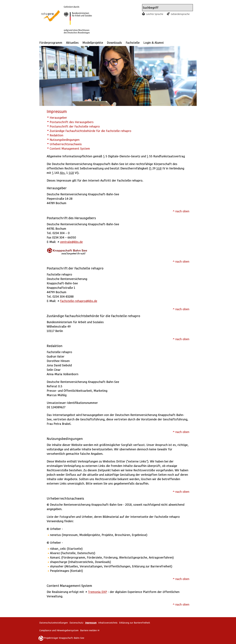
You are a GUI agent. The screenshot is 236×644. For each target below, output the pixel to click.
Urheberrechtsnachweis (66, 144)
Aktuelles (72, 42)
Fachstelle (133, 42)
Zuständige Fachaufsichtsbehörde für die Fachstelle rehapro (90, 131)
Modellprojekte (93, 42)
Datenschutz (76, 623)
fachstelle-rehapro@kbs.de (79, 301)
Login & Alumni (153, 42)
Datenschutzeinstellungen (54, 623)
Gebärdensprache (180, 14)
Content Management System (70, 148)
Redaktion (56, 135)
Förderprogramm (51, 42)
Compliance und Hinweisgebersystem (59, 630)
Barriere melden (90, 630)
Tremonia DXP (98, 592)
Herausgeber (58, 117)
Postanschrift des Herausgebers (72, 122)
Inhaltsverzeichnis (108, 623)
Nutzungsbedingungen (65, 140)
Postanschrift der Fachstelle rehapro (75, 126)
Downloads (114, 42)
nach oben (182, 211)
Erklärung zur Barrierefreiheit (135, 623)
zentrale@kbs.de (71, 242)
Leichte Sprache (155, 14)
